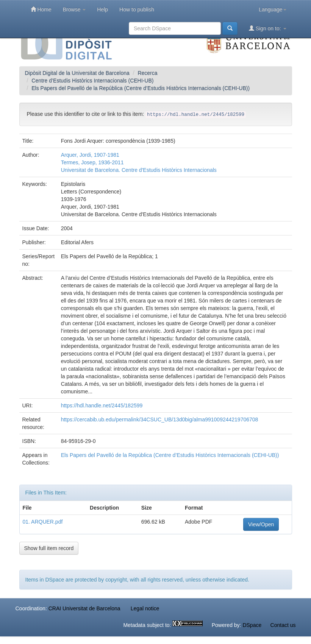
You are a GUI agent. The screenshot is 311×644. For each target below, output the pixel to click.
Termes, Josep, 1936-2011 (92, 162)
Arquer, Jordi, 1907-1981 (90, 155)
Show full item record (49, 548)
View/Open (261, 524)
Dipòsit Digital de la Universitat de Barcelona (77, 73)
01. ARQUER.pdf (43, 522)
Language (272, 9)
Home (41, 9)
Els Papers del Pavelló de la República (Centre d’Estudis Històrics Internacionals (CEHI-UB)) (141, 88)
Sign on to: (268, 28)
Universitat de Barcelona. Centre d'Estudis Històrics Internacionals (139, 170)
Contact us (283, 625)
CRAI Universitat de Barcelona (84, 608)
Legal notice (145, 608)
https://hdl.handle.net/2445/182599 (102, 405)
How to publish (137, 9)
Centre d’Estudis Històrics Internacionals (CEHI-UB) (92, 81)
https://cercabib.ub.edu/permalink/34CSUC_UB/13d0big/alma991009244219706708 (160, 419)
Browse (74, 9)
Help (102, 9)
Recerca (147, 73)
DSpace (252, 625)
